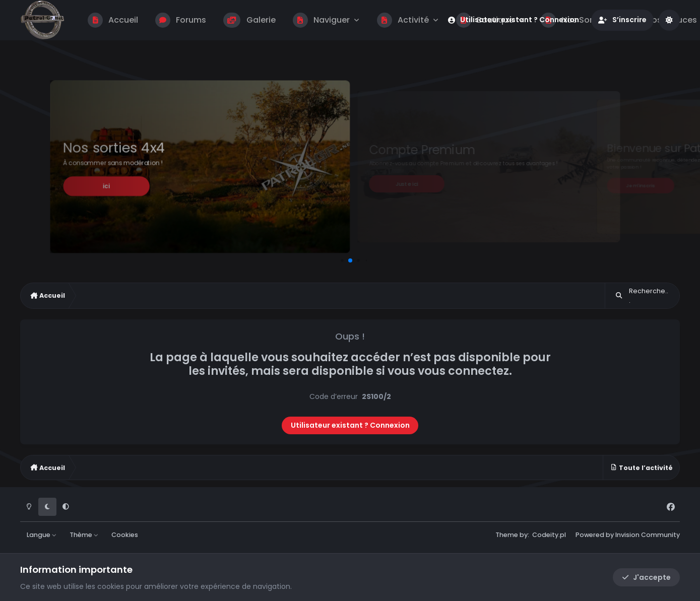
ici (106, 186)
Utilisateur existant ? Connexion (350, 425)
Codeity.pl (549, 535)
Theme (507, 535)
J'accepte (646, 577)
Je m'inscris (640, 185)
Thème (84, 535)
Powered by (628, 535)
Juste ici (407, 184)
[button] (342, 260)
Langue (42, 535)
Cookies (125, 535)
